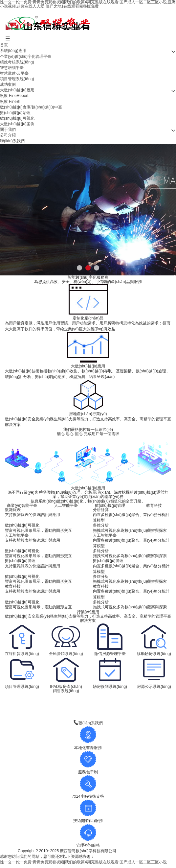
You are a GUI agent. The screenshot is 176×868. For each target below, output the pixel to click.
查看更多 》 (88, 696)
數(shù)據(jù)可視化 (17, 118)
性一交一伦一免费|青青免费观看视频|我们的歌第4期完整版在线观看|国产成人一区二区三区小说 (83, 862)
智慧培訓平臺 (12, 68)
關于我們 (8, 129)
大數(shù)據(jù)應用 (17, 90)
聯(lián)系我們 (12, 141)
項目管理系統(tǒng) (17, 79)
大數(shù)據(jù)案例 (17, 124)
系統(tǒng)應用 (13, 51)
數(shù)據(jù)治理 (15, 113)
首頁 (4, 45)
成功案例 (8, 84)
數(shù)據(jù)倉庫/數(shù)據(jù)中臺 (31, 107)
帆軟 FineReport (14, 96)
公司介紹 (8, 135)
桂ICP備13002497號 (140, 851)
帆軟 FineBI (10, 102)
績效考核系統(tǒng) (17, 62)
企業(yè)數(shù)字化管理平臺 (26, 57)
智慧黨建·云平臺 (14, 73)
